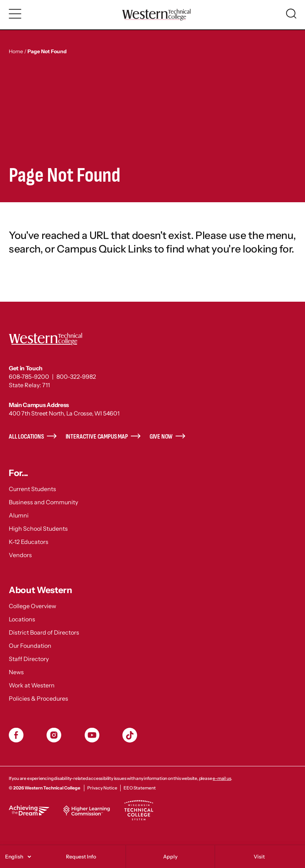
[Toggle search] (291, 14)
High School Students (38, 529)
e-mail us (222, 778)
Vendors (20, 555)
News (16, 672)
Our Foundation (30, 646)
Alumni (19, 515)
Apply (170, 857)
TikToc (130, 735)
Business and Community (43, 502)
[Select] (17, 857)
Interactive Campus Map (97, 437)
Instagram (54, 735)
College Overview (32, 606)
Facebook (16, 735)
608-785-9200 (29, 377)
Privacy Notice (102, 788)
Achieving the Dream (29, 810)
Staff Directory (29, 659)
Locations (22, 619)
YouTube (92, 735)
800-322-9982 (76, 377)
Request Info (81, 857)
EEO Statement (140, 788)
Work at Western (32, 685)
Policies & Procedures (38, 698)
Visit (259, 857)
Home (16, 51)
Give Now (161, 437)
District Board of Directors (44, 632)
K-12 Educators (29, 542)
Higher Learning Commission (87, 810)
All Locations (26, 437)
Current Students (32, 489)
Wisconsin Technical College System (139, 810)
